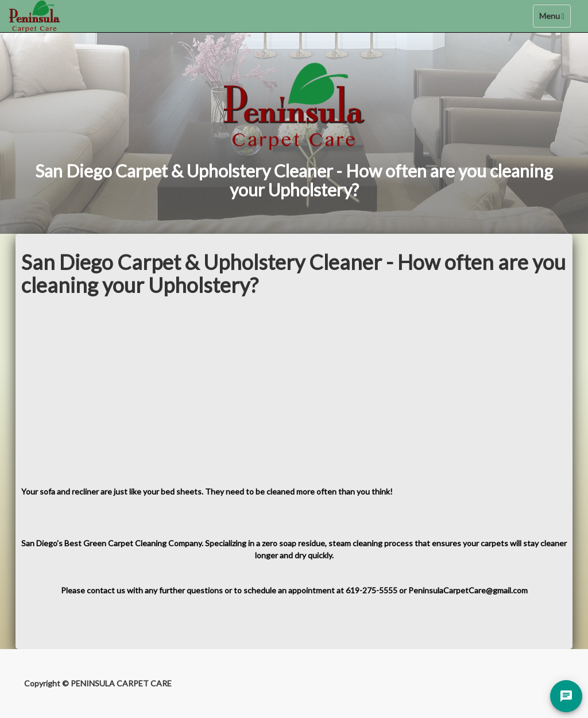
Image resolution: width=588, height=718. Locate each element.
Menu (555, 19)
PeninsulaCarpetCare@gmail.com (468, 590)
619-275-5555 (372, 590)
